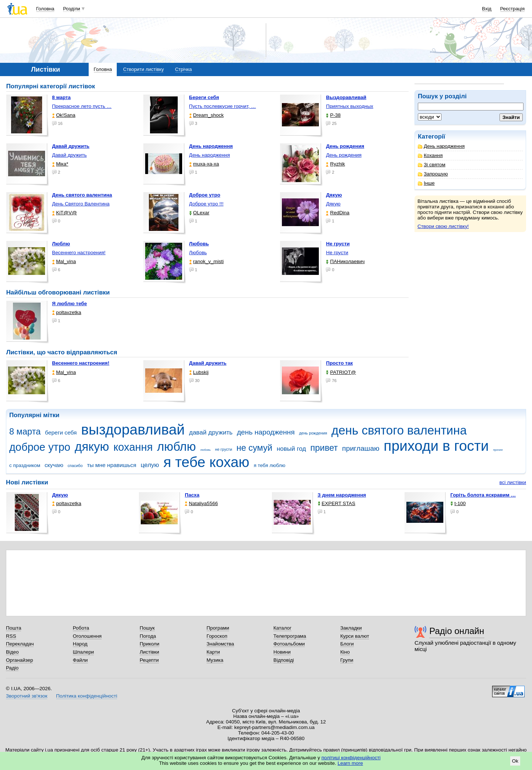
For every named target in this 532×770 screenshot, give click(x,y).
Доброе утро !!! (206, 204)
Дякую (333, 204)
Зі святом (432, 165)
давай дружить (211, 432)
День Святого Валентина (81, 204)
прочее (498, 450)
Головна (45, 9)
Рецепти (149, 660)
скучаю (54, 465)
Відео (12, 652)
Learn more (350, 763)
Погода (148, 636)
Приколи (149, 644)
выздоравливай (133, 430)
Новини (282, 652)
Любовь (198, 253)
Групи (347, 660)
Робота (81, 628)
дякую (92, 447)
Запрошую (433, 174)
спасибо (75, 466)
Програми (218, 628)
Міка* (60, 164)
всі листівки (513, 482)
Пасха (192, 495)
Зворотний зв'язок (27, 696)
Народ (80, 644)
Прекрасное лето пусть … (82, 106)
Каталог (282, 628)
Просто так (339, 363)
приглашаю (361, 448)
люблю (176, 447)
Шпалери (83, 652)
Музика (215, 660)
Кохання (430, 155)
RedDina (337, 213)
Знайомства (220, 644)
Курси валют (355, 636)
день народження (266, 432)
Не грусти (337, 253)
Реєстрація (512, 9)
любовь (205, 450)
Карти (213, 652)
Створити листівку (143, 69)
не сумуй (254, 448)
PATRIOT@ (341, 372)
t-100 (458, 503)
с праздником (25, 465)
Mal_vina (64, 261)
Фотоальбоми (289, 644)
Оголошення (87, 636)
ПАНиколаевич (345, 261)
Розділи (72, 9)
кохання (133, 447)
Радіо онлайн (457, 631)
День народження (441, 146)
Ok (515, 761)
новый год (291, 449)
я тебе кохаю (206, 462)
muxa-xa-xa (204, 164)
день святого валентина (399, 430)
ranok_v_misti (207, 261)
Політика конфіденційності (87, 696)
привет (324, 448)
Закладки (351, 628)
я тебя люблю (270, 465)
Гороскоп (217, 636)
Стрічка (183, 69)
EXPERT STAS (337, 503)
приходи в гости (436, 446)
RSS (11, 636)
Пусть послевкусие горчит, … (223, 106)
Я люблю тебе (70, 304)
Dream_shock (207, 115)
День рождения (344, 155)
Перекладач (20, 644)
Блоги (347, 644)
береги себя (61, 432)
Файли (80, 660)
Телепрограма (290, 636)
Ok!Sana (64, 115)
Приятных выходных (349, 106)
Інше (426, 183)
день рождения (313, 433)
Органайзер (19, 660)
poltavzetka (67, 312)
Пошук (147, 628)
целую (150, 465)
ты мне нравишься (112, 465)
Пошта (13, 628)
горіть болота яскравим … (483, 495)
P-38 (333, 115)
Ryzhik (335, 164)
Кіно (345, 652)
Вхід (487, 9)
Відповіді (284, 660)
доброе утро (40, 447)
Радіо (12, 668)
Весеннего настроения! (79, 253)
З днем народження (342, 495)
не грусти (224, 449)
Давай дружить (69, 155)
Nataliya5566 (201, 503)
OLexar (199, 213)
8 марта (25, 432)
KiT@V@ (64, 213)
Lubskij (199, 372)
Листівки (149, 652)
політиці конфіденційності (351, 758)
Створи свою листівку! (443, 226)
